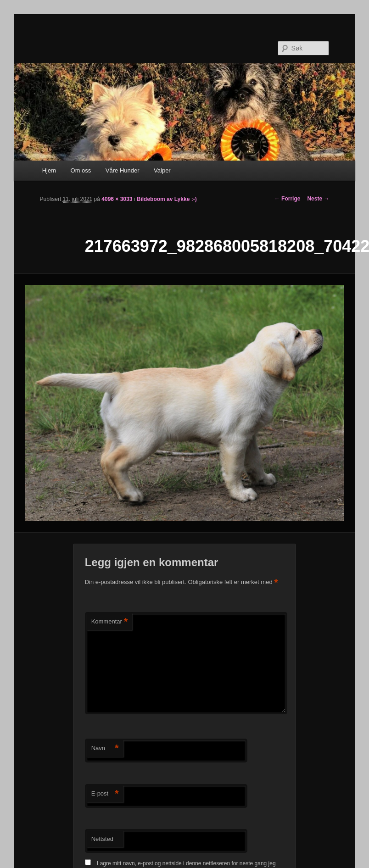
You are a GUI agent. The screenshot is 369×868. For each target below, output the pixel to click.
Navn (105, 748)
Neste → (318, 199)
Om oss (81, 170)
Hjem (49, 170)
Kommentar (110, 622)
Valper (162, 170)
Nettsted (102, 839)
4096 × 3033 (117, 199)
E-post (105, 794)
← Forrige (288, 199)
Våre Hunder (123, 170)
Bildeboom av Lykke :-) (167, 199)
